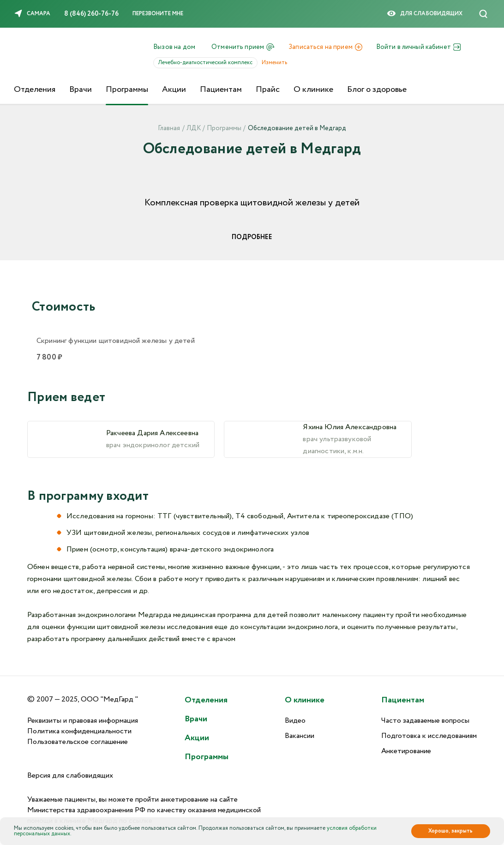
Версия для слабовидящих (70, 776)
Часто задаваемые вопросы (425, 721)
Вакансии (300, 736)
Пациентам (221, 90)
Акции (174, 90)
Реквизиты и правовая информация (83, 721)
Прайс (268, 90)
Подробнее (252, 237)
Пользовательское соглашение (78, 742)
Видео (295, 721)
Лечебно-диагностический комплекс (208, 63)
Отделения (35, 90)
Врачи (81, 90)
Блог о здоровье (377, 90)
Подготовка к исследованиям (429, 736)
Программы (127, 90)
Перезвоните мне (158, 14)
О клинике (313, 90)
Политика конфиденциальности (79, 731)
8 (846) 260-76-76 (91, 14)
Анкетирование (406, 751)
